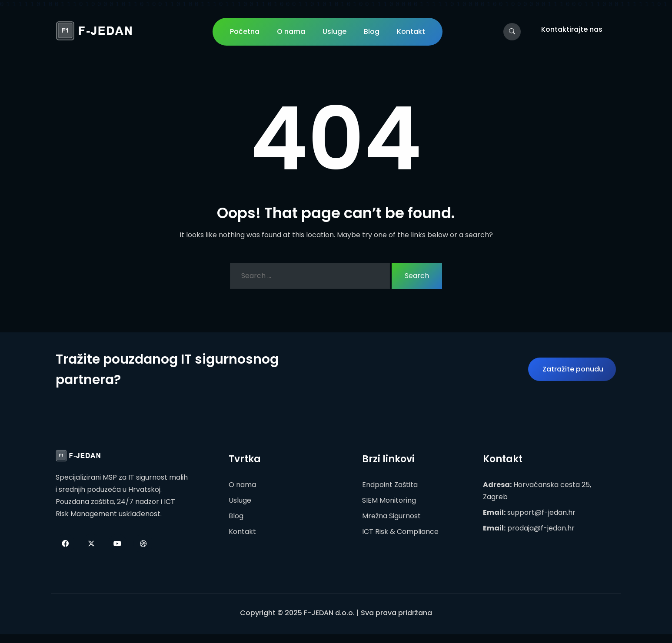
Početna (245, 31)
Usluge (334, 31)
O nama (291, 31)
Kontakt (411, 31)
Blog (372, 31)
